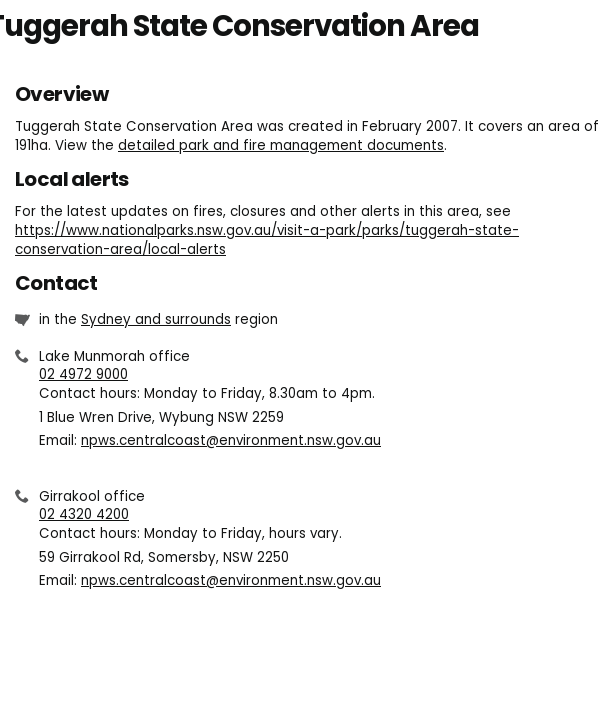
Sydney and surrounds (156, 319)
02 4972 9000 (83, 374)
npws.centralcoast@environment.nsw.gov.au (231, 440)
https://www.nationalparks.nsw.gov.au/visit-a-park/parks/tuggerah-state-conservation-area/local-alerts (267, 240)
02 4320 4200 (84, 514)
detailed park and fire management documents (281, 145)
